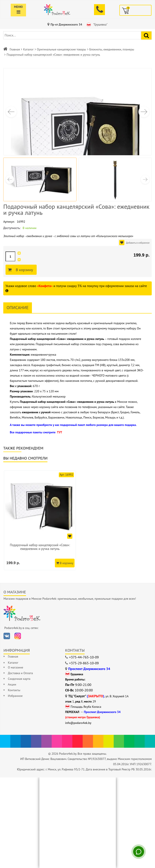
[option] (40, 520)
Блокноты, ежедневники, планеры (112, 49)
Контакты (14, 690)
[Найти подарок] (146, 35)
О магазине (16, 667)
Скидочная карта (19, 679)
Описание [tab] (18, 308)
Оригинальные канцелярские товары (62, 49)
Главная (15, 49)
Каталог (28, 49)
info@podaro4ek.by (78, 723)
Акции (12, 684)
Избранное (15, 696)
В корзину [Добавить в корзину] (24, 270)
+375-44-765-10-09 (84, 657)
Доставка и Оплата (20, 673)
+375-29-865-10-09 (84, 663)
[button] (144, 112)
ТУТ (59, 432)
